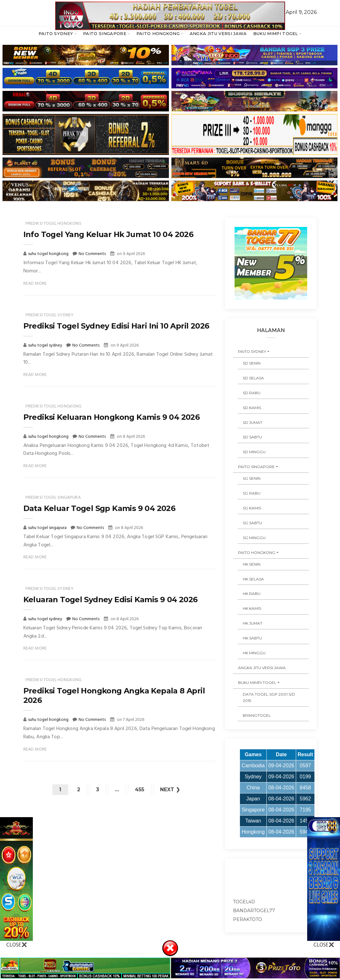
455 (140, 790)
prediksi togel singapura (53, 498)
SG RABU (252, 493)
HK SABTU (252, 638)
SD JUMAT (253, 422)
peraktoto (248, 919)
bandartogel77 (254, 911)
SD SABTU (252, 437)
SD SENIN (252, 363)
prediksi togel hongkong (54, 224)
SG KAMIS (252, 508)
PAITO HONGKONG (158, 33)
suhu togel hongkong (49, 254)
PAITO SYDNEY (56, 33)
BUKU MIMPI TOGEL (276, 33)
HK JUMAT (253, 623)
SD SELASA (253, 378)
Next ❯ (170, 790)
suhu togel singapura (48, 528)
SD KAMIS (252, 408)
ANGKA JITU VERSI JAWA (218, 33)
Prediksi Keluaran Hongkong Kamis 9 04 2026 (112, 417)
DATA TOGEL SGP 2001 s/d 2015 (269, 697)
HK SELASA (253, 579)
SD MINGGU (254, 452)
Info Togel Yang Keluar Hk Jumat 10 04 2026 (108, 234)
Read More (35, 284)
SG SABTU (252, 523)
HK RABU (252, 594)
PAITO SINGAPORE (105, 33)
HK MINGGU (254, 653)
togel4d (244, 902)
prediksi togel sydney (50, 315)
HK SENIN (252, 564)
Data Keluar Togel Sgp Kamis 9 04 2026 (99, 508)
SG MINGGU (254, 538)
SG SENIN (252, 478)
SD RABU (252, 393)
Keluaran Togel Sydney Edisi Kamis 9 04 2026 (110, 600)
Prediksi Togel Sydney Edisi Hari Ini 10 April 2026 (116, 326)
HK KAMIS (252, 608)
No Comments (92, 254)
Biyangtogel (257, 715)
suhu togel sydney (46, 345)
